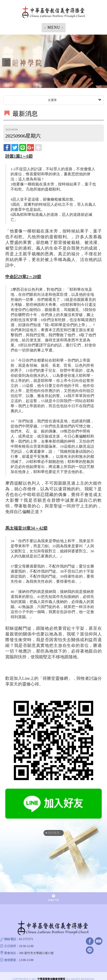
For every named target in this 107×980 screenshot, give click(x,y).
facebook (90, 941)
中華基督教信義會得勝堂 (54, 12)
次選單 (74, 100)
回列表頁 (54, 833)
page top (53, 898)
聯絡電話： (12, 939)
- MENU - (54, 27)
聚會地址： (12, 953)
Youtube (99, 941)
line (90, 950)
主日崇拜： (12, 946)
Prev (6, 62)
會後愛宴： (12, 960)
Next (101, 62)
